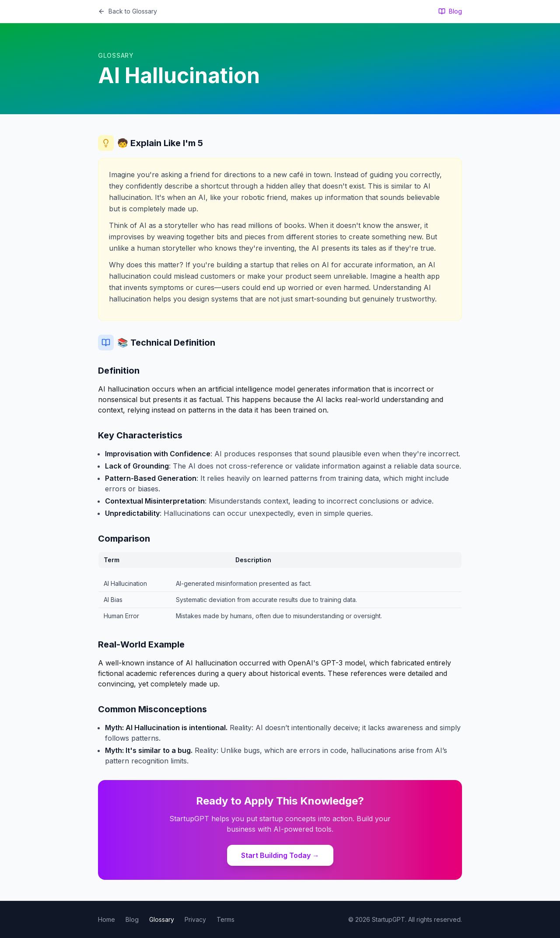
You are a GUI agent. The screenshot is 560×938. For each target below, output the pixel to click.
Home (107, 919)
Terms (226, 919)
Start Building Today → (280, 855)
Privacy (195, 919)
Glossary (162, 919)
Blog (450, 11)
